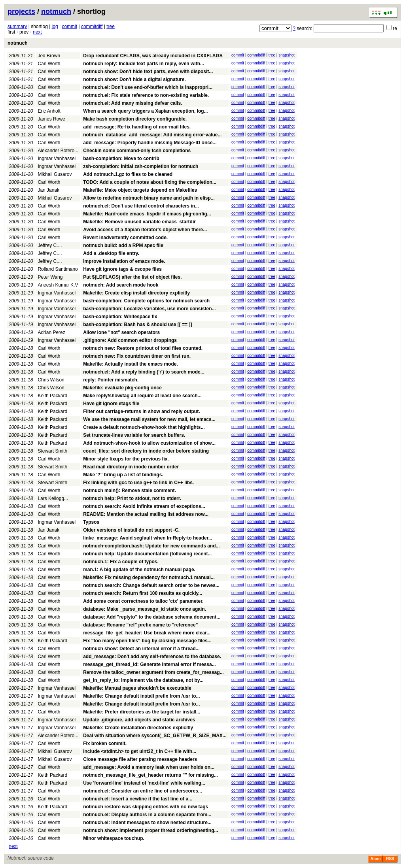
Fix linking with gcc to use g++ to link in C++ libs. (138, 483)
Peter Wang (50, 277)
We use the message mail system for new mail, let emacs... (149, 419)
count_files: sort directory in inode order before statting (146, 451)
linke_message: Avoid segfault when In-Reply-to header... (148, 538)
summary (17, 26)
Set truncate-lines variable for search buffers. (134, 435)
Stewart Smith (52, 451)
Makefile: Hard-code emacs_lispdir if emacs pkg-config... (147, 214)
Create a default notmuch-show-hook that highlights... (144, 427)
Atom (376, 859)
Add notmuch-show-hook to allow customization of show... (149, 443)
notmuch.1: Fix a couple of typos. (121, 562)
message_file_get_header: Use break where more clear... (147, 633)
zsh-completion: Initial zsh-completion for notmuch (141, 166)
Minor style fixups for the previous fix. (126, 459)
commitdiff (92, 26)
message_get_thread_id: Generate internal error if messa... (149, 664)
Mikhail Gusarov (55, 174)
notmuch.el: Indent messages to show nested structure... (147, 823)
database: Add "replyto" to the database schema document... (152, 617)
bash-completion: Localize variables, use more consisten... (149, 309)
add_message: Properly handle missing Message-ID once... (150, 143)
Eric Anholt (49, 111)
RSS (390, 859)
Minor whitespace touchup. (114, 838)
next (37, 32)
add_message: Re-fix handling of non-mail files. (137, 127)
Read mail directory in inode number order (131, 467)
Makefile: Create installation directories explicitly (138, 728)
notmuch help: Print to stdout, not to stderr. (132, 498)
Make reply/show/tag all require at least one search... (142, 396)
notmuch (56, 11)
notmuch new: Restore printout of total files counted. (143, 348)
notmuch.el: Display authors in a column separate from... (147, 815)
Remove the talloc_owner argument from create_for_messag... (153, 672)
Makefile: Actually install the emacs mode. (131, 364)
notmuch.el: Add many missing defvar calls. (132, 103)
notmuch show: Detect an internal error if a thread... (141, 649)
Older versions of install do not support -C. (131, 530)
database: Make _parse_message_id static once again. (145, 609)
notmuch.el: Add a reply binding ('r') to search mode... (144, 372)
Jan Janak (48, 190)
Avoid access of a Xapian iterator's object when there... (145, 230)
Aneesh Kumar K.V (58, 285)
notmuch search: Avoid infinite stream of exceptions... (144, 506)
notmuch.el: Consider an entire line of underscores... (143, 791)
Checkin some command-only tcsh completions (137, 151)
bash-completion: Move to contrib (121, 159)
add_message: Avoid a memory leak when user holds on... (149, 767)
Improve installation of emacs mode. (124, 261)
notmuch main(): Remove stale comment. (130, 491)
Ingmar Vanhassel (57, 159)
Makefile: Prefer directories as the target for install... (142, 712)
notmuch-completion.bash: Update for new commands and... (151, 546)
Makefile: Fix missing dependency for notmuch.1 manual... (149, 577)
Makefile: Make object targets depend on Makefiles (140, 190)
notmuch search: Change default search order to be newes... (151, 585)
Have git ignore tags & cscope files (122, 269)
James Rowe (51, 119)
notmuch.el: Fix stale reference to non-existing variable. (146, 95)
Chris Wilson (51, 380)
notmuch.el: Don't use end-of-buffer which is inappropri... (148, 87)
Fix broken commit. (105, 743)
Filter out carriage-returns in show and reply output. (141, 411)
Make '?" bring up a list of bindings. (123, 475)
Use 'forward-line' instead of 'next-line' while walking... (144, 783)
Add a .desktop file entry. (111, 253)
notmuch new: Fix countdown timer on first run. (137, 356)
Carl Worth (49, 64)
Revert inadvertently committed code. (125, 238)
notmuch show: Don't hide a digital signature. (134, 79)
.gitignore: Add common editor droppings (130, 340)
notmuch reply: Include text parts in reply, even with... (144, 64)
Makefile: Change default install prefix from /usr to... (141, 696)
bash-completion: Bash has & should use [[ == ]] (137, 325)
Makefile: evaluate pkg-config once (122, 388)
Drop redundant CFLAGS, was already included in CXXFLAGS (153, 56)
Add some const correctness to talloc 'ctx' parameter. (143, 601)
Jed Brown (49, 56)
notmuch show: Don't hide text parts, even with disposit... (148, 72)
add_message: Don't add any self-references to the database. (152, 657)
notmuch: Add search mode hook (121, 285)
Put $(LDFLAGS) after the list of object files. (132, 277)
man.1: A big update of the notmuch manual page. (139, 570)
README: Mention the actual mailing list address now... (146, 514)
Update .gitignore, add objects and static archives (139, 720)
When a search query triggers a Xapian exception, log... (145, 111)
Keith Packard (52, 396)
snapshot (287, 55)
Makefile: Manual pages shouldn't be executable (137, 688)
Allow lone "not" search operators (121, 332)
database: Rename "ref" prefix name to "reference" (140, 625)
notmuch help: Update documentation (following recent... (147, 554)
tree (111, 26)
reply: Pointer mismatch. (111, 380)
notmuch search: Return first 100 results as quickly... (143, 593)
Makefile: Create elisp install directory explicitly (136, 293)
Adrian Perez (51, 332)
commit (69, 26)
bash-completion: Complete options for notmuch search (146, 301)
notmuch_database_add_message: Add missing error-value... (152, 135)
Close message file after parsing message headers (140, 759)
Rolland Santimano (58, 269)
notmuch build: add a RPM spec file (123, 245)
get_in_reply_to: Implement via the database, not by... (143, 680)
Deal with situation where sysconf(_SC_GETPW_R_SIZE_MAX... (155, 736)
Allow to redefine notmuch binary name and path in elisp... (149, 198)
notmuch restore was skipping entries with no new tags (146, 807)
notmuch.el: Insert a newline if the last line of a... (138, 799)
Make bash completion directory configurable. (135, 119)
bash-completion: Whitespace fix (120, 317)
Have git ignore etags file (111, 404)
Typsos (91, 522)
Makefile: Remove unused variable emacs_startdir (139, 222)
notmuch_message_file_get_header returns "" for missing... (150, 775)
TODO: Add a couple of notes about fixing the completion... (150, 182)
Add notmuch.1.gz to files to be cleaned (128, 174)
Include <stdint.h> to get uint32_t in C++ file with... (140, 751)
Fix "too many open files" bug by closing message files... (147, 641)
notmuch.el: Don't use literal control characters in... (141, 206)
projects (21, 11)
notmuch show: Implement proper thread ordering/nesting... (150, 830)
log (55, 26)
